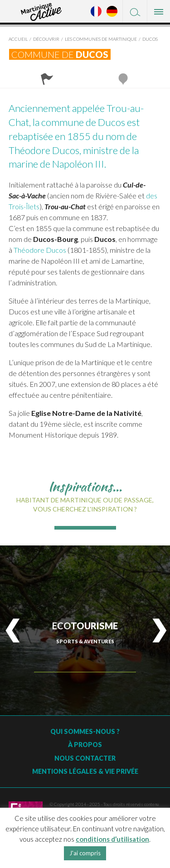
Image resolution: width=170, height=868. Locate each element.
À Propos (85, 745)
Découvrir (46, 39)
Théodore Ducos (40, 250)
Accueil (18, 39)
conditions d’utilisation (112, 839)
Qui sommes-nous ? (85, 731)
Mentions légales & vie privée (85, 771)
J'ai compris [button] (85, 853)
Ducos (150, 39)
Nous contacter (85, 758)
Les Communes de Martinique (101, 39)
